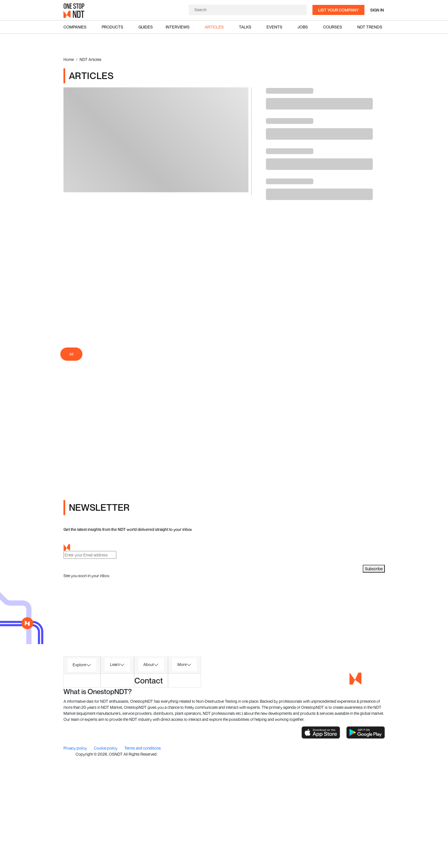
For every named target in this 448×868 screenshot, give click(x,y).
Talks (245, 27)
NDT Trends (370, 27)
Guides (146, 27)
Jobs (303, 27)
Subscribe (374, 569)
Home (69, 59)
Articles (214, 27)
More (182, 664)
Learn (115, 664)
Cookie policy (106, 748)
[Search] (248, 10)
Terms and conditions (143, 748)
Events (274, 27)
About (148, 664)
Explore (79, 665)
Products (112, 27)
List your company (338, 10)
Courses (333, 27)
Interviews (178, 27)
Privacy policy (76, 748)
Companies (75, 27)
